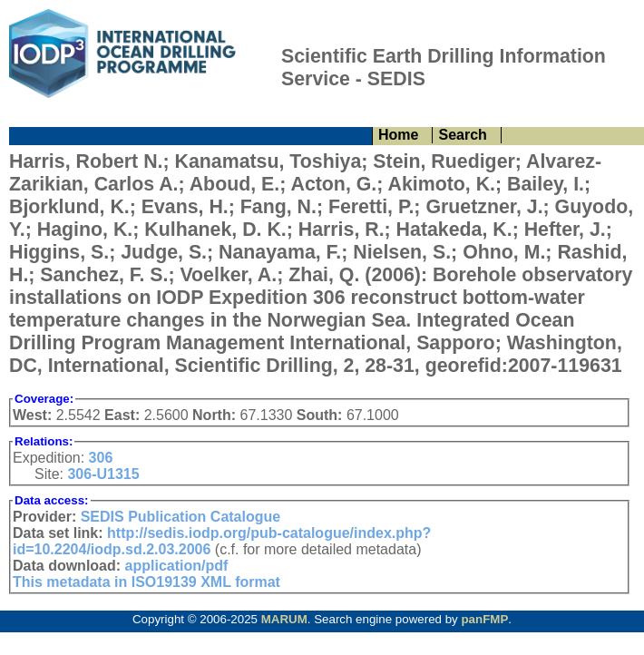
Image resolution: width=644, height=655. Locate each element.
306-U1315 (103, 474)
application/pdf (177, 566)
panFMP (484, 619)
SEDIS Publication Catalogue (181, 517)
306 (101, 458)
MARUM (284, 619)
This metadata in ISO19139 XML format (146, 582)
